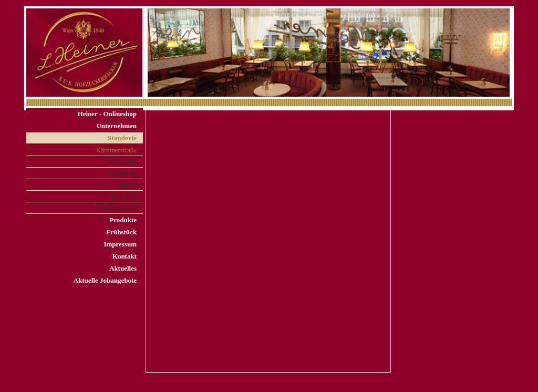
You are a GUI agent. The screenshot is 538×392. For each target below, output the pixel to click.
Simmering (121, 173)
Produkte (123, 220)
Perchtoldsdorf (116, 208)
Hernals (126, 185)
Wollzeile (124, 162)
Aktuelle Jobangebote (105, 280)
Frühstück (121, 232)
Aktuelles (123, 268)
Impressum (120, 244)
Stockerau (123, 196)
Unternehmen (116, 126)
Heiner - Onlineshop (107, 114)
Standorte (122, 138)
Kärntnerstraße (116, 150)
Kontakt (125, 256)
